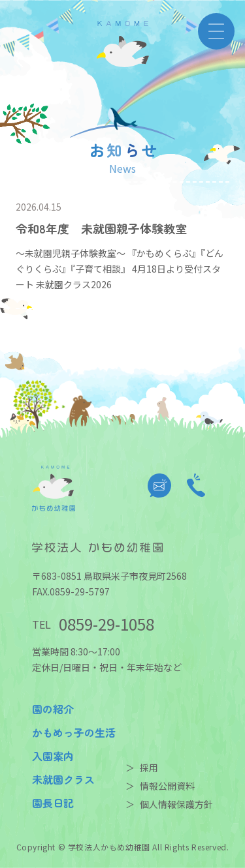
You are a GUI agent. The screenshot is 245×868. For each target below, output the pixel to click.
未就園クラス (63, 779)
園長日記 (53, 803)
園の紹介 (53, 709)
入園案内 (53, 756)
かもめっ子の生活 (74, 732)
